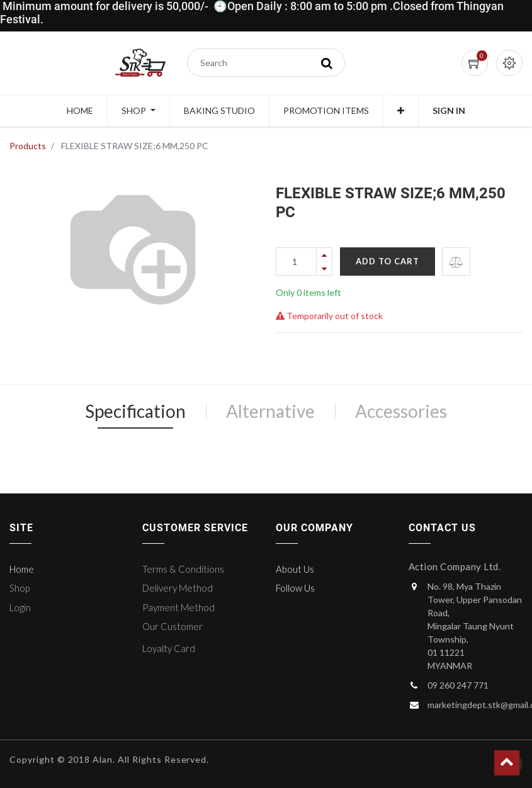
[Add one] (324, 255)
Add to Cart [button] (388, 261)
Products (28, 146)
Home (22, 569)
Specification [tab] (135, 411)
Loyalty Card (169, 648)
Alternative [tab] (270, 411)
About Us (295, 569)
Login (20, 607)
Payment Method (178, 607)
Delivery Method (178, 588)
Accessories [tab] (401, 411)
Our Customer (173, 626)
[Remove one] (324, 268)
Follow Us (295, 588)
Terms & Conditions (183, 569)
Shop (20, 588)
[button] (401, 111)
